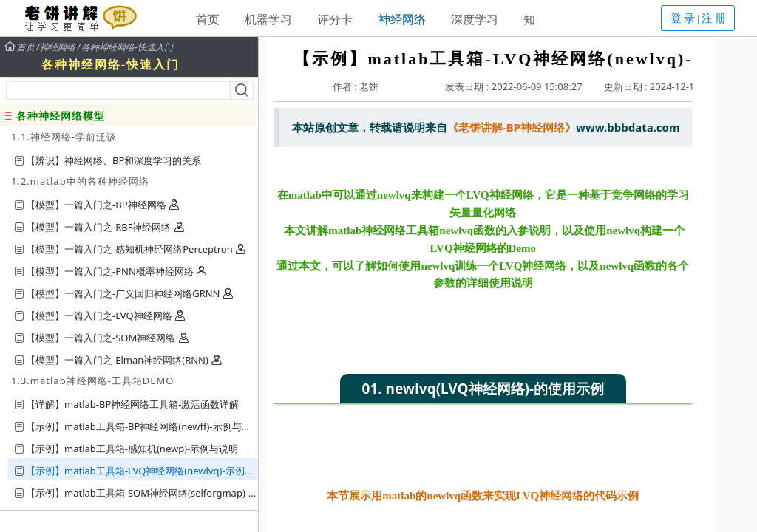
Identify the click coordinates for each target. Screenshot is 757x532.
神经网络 (402, 19)
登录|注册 (699, 18)
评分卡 (335, 19)
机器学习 (268, 19)
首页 (208, 19)
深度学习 (475, 19)
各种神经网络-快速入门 (127, 47)
